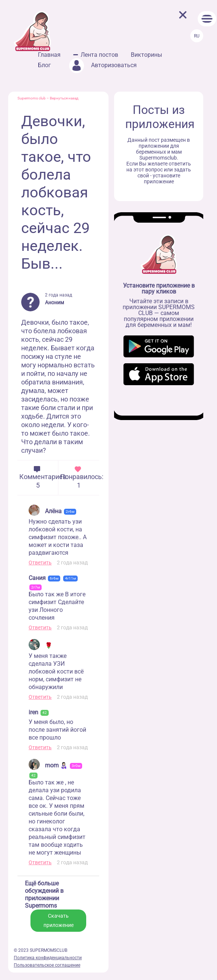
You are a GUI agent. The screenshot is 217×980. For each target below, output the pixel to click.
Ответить (40, 563)
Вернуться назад (64, 98)
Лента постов (99, 55)
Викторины (146, 55)
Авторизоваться (103, 65)
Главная (49, 55)
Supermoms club (32, 98)
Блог (44, 65)
